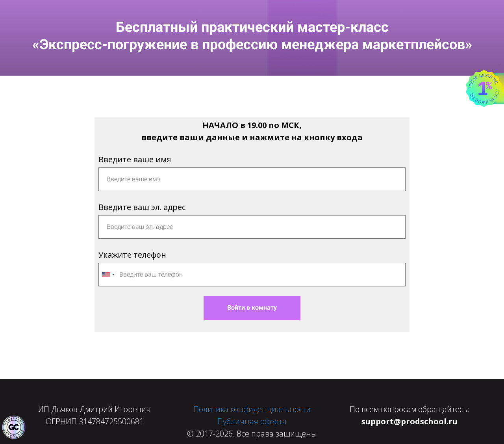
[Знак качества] (14, 427)
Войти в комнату (252, 307)
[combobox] (108, 275)
